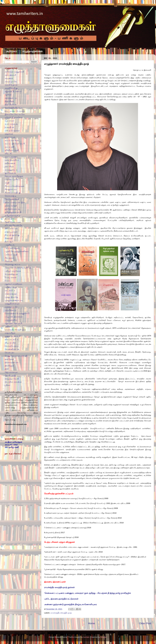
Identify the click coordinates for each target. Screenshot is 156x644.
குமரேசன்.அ (10, 173)
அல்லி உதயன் (11, 85)
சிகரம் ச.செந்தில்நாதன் (15, 186)
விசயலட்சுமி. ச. (12, 340)
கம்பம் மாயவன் (12, 140)
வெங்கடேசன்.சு (12, 346)
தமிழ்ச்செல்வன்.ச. (13, 216)
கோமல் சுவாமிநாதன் (14, 176)
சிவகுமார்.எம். (11, 189)
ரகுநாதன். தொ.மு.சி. (14, 323)
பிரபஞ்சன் (9, 258)
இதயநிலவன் (11, 105)
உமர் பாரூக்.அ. (11, 124)
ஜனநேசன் (9, 359)
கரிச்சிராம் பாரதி (12, 150)
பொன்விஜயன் (11, 274)
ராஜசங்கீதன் (10, 333)
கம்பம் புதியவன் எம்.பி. (15, 144)
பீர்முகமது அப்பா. (13, 265)
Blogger (104, 637)
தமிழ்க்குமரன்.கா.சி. (13, 212)
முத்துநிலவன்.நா (12, 304)
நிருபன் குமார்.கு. (12, 235)
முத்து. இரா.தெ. (12, 297)
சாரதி (7, 183)
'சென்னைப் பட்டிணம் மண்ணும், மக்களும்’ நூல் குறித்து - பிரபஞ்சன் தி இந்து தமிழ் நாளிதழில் (87, 593)
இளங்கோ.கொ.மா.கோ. (15, 114)
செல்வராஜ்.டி (11, 196)
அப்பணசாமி (10, 75)
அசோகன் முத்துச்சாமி (14, 72)
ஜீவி (7, 369)
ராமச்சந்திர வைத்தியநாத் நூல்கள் (59, 587)
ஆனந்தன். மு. (11, 98)
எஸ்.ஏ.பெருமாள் (12, 131)
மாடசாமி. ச (10, 291)
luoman (86, 637)
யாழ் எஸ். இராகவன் (14, 317)
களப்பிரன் (9, 167)
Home (91, 623)
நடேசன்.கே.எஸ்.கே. (14, 225)
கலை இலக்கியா (12, 160)
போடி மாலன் (11, 277)
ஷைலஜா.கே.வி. (12, 379)
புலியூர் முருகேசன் (13, 271)
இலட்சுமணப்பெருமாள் (15, 111)
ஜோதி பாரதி (10, 376)
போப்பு (8, 281)
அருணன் (9, 78)
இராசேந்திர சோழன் (13, 108)
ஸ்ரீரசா (7, 385)
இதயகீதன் (9, 101)
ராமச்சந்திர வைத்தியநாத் (61, 613)
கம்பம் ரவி (9, 147)
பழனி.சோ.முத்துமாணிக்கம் (17, 251)
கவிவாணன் (10, 163)
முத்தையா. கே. (11, 307)
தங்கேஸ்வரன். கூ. (13, 209)
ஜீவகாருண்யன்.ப (12, 362)
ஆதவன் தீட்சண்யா (13, 91)
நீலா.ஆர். (9, 242)
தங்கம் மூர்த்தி (11, 206)
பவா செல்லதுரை (12, 248)
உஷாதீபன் (9, 127)
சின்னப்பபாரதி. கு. (13, 193)
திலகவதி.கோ (11, 219)
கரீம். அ (8, 153)
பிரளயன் (9, 261)
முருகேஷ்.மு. (11, 310)
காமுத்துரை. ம (11, 170)
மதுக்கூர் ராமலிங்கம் (13, 284)
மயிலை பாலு (11, 287)
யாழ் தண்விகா (11, 320)
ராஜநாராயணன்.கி (13, 336)
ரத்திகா (8, 327)
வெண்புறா (9, 353)
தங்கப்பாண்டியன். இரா (15, 202)
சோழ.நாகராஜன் (12, 199)
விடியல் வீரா (10, 343)
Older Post (145, 623)
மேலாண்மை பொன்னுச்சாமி (17, 313)
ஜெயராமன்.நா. (11, 372)
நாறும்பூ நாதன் (11, 232)
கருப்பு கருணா (11, 157)
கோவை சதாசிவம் (13, 180)
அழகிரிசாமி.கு (11, 88)
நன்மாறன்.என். (11, 229)
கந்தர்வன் (9, 134)
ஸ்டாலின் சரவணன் (13, 382)
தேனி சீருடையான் (13, 222)
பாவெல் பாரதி (11, 255)
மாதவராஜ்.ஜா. (11, 294)
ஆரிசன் (8, 95)
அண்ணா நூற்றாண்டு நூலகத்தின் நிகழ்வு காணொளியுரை (71, 604)
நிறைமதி (9, 238)
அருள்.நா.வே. (11, 82)
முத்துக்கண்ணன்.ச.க (14, 300)
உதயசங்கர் (10, 121)
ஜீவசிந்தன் (9, 366)
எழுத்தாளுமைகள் (33, 51)
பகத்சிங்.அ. (10, 245)
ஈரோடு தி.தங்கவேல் (14, 118)
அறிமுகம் (11, 51)
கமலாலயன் (10, 137)
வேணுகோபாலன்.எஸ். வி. (16, 356)
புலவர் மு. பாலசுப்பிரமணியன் (18, 268)
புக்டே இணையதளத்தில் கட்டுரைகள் (61, 599)
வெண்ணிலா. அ (12, 349)
